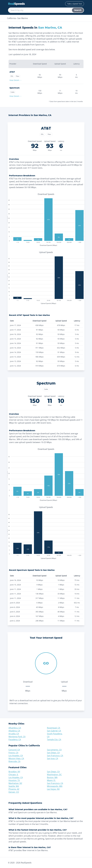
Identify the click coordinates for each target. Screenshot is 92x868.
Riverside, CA (14, 761)
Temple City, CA (54, 740)
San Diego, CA (53, 753)
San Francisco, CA (55, 756)
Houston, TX (14, 780)
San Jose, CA (53, 758)
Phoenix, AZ (14, 789)
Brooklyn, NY (14, 772)
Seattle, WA (14, 786)
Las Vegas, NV (53, 789)
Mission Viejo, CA (16, 758)
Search (78, 10)
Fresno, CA (13, 753)
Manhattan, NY (15, 783)
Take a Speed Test (75, 4)
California (11, 18)
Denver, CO (14, 792)
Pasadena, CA (15, 740)
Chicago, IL (13, 775)
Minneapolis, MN (55, 786)
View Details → (16, 80)
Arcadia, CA (14, 734)
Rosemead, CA (54, 728)
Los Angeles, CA (16, 756)
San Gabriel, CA (54, 731)
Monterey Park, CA (17, 737)
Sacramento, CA (54, 750)
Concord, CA (14, 750)
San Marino (23, 18)
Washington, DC (54, 775)
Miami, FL (51, 780)
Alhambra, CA (15, 728)
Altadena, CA (14, 731)
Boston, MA (52, 777)
